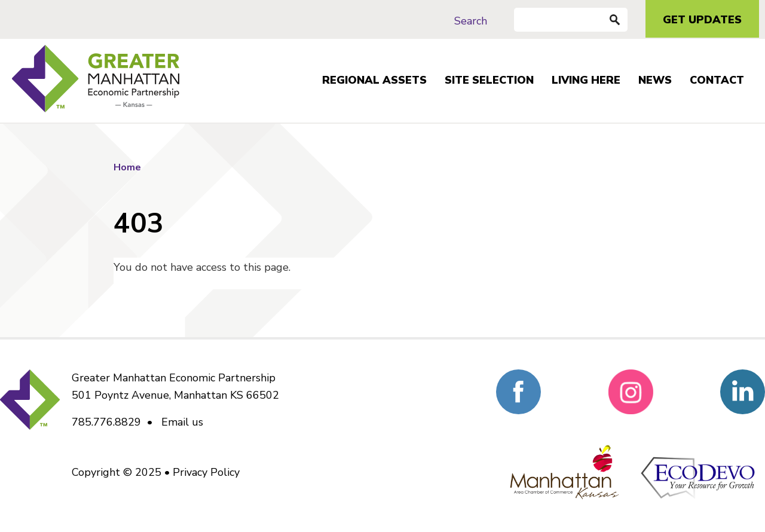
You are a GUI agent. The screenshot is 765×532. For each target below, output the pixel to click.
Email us (182, 422)
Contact (717, 80)
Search (471, 21)
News (655, 80)
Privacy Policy (206, 472)
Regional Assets (374, 80)
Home (127, 167)
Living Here (586, 80)
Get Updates (702, 20)
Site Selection (489, 80)
